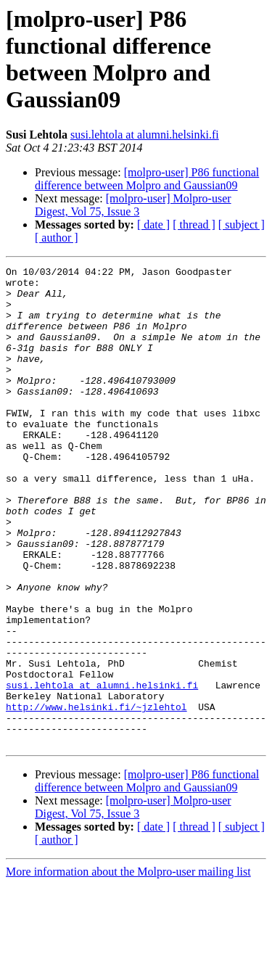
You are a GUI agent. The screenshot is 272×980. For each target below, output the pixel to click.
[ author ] (57, 238)
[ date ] (153, 225)
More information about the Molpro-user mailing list (128, 967)
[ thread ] (194, 225)
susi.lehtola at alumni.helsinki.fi (145, 135)
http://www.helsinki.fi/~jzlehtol (96, 796)
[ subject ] (242, 225)
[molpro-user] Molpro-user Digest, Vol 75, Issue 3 (133, 205)
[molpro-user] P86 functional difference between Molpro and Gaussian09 (147, 179)
